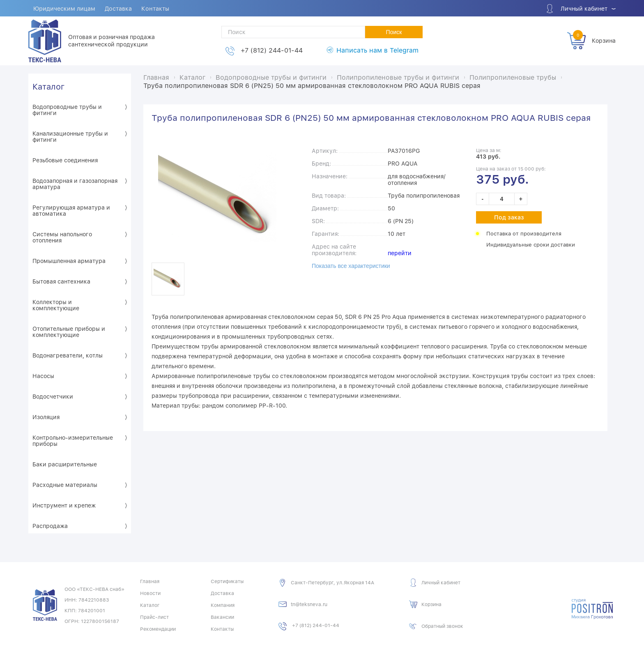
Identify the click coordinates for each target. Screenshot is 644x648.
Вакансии (222, 617)
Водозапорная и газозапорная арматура (75, 183)
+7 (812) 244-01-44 (272, 50)
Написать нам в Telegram (377, 50)
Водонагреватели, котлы (68, 355)
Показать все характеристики (351, 265)
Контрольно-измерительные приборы (73, 440)
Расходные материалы (65, 484)
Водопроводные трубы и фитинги (67, 110)
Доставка (120, 9)
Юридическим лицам (65, 9)
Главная (150, 581)
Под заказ (509, 217)
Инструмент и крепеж (64, 505)
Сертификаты (227, 581)
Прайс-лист (154, 617)
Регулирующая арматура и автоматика (71, 210)
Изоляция (46, 417)
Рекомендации (158, 629)
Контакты (157, 9)
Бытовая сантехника (61, 281)
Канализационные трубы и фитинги (70, 136)
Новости (150, 593)
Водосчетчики (53, 396)
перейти (400, 253)
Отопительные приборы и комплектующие (69, 331)
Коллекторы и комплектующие (56, 305)
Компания (223, 605)
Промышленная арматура (69, 261)
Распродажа (50, 526)
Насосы (43, 376)
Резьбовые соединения (65, 160)
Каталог (48, 86)
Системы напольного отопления (62, 237)
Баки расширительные (65, 464)
